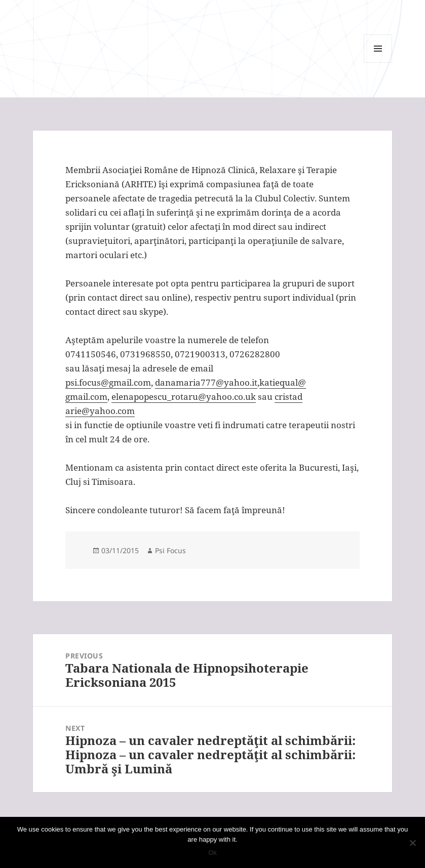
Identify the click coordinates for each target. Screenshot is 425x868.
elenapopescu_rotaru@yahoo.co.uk (184, 397)
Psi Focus (170, 550)
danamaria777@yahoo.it (206, 382)
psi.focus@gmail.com (108, 382)
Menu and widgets (378, 63)
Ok (213, 853)
